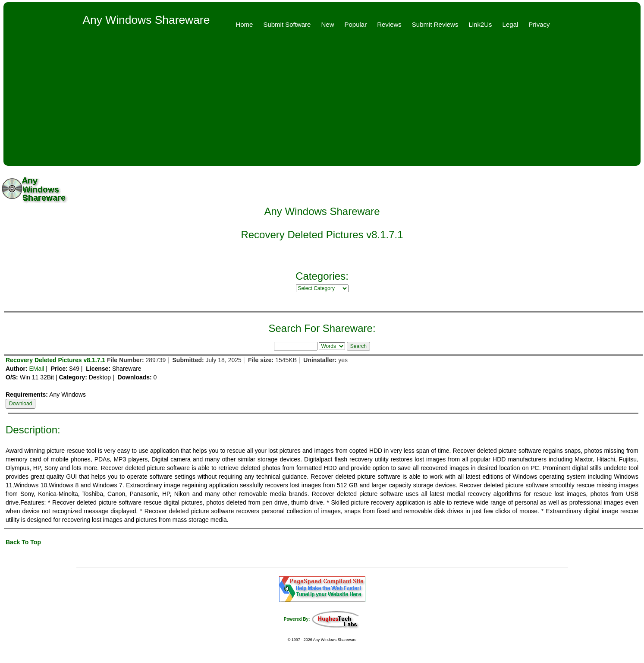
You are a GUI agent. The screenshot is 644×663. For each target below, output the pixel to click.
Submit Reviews (435, 24)
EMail (36, 369)
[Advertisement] (322, 101)
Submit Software (287, 24)
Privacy (539, 24)
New (327, 24)
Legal (510, 24)
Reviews (389, 24)
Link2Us (480, 24)
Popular (355, 24)
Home (244, 24)
